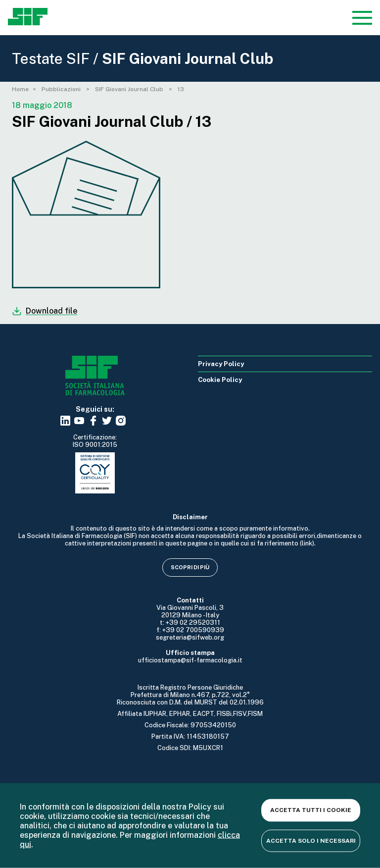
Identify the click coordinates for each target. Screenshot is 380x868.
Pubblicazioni (62, 89)
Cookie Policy (220, 380)
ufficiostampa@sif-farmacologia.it (190, 660)
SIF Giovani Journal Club (130, 89)
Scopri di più (190, 567)
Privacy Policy (221, 364)
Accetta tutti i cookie (311, 810)
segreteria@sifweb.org (190, 637)
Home (20, 89)
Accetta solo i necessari (311, 840)
